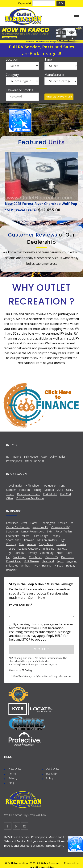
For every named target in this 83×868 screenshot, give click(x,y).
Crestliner (12, 523)
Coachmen (36, 557)
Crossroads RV (60, 527)
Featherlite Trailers (18, 536)
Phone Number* (21, 605)
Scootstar (12, 531)
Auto (44, 457)
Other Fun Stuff (34, 461)
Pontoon (24, 490)
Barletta (62, 549)
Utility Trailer (58, 457)
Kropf (60, 553)
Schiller (62, 523)
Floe (22, 544)
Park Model (50, 494)
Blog (11, 783)
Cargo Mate (46, 544)
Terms (12, 773)
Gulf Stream (31, 561)
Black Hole (19, 557)
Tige (9, 553)
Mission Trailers (47, 540)
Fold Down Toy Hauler (30, 498)
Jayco (60, 561)
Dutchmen (68, 557)
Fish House (31, 457)
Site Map (51, 773)
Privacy (13, 778)
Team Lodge (40, 536)
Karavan (29, 540)
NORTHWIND (43, 565)
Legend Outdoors (29, 549)
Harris (34, 523)
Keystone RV (40, 527)
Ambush (26, 565)
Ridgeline (49, 549)
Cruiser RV (52, 557)
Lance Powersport (33, 531)
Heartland (48, 561)
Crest (24, 523)
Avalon (31, 544)
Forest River (14, 561)
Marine (17, 457)
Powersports (14, 461)
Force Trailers (64, 531)
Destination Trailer (28, 494)
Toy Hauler (49, 486)
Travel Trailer (14, 486)
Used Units (52, 768)
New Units (15, 768)
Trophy (56, 536)
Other (10, 498)
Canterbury (47, 553)
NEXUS (59, 565)
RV (8, 457)
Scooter (49, 490)
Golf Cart (66, 494)
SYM (50, 531)
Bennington (48, 523)
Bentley (32, 553)
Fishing (37, 490)
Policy (49, 778)
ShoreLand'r (14, 540)
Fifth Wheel (32, 486)
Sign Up (41, 649)
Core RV (19, 553)
